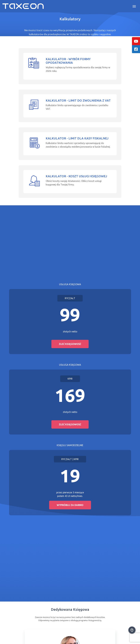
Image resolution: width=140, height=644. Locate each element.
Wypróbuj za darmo (70, 505)
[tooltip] (136, 41)
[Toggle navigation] (134, 6)
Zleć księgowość (70, 344)
